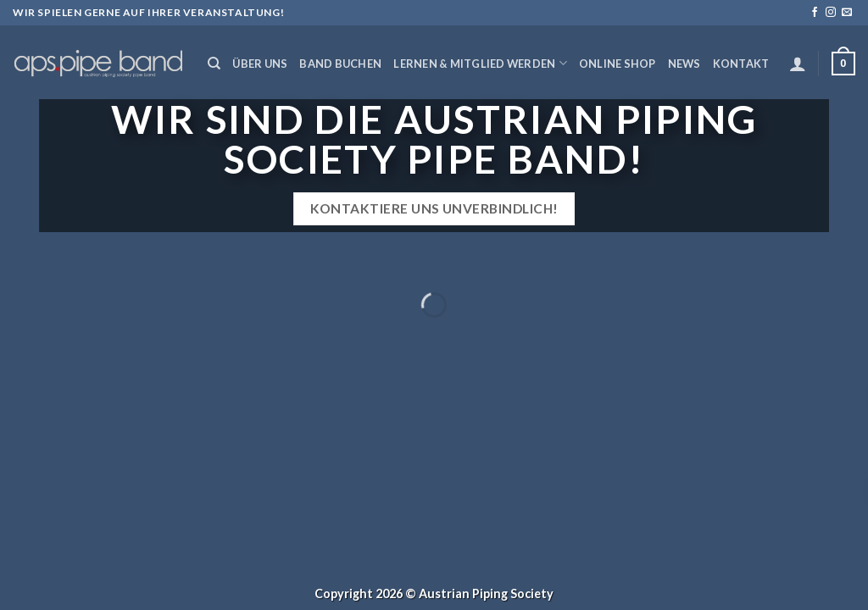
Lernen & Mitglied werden (480, 63)
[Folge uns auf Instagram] (831, 13)
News (684, 64)
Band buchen (340, 64)
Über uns (260, 64)
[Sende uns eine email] (847, 13)
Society (532, 593)
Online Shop (618, 64)
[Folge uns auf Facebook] (815, 13)
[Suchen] (214, 64)
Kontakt (741, 64)
